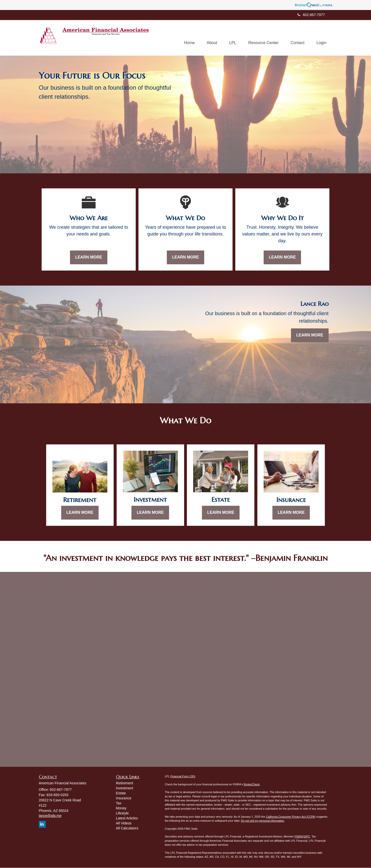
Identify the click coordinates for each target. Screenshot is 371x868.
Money (121, 808)
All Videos (124, 823)
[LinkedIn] (42, 825)
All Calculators (127, 828)
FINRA (299, 837)
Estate (121, 793)
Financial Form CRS (183, 777)
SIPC (307, 837)
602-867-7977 (311, 15)
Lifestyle (122, 813)
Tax (119, 803)
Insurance (124, 798)
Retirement (124, 783)
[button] (209, 38)
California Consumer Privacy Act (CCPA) (291, 817)
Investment (124, 788)
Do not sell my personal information (262, 821)
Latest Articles (127, 818)
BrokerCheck (252, 785)
